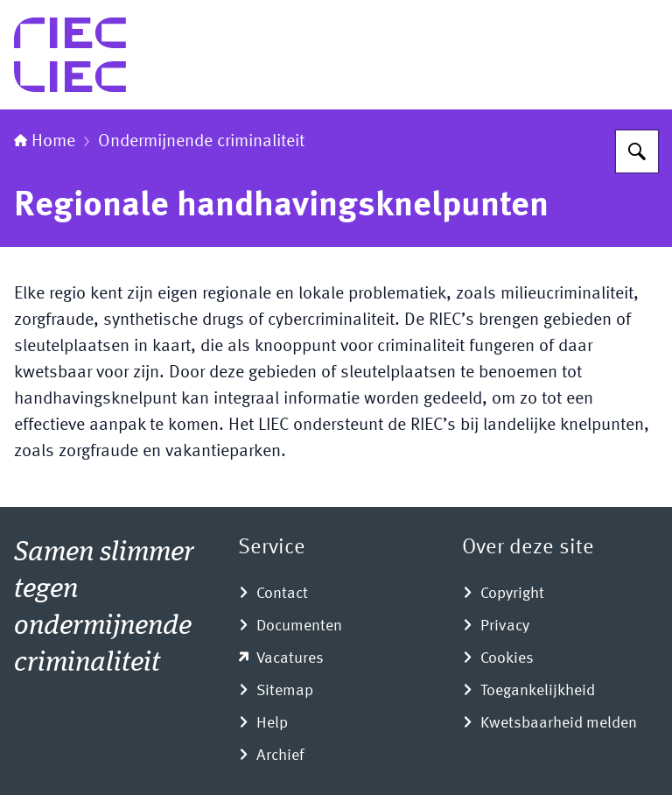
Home (45, 142)
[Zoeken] (637, 151)
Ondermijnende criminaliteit (201, 142)
